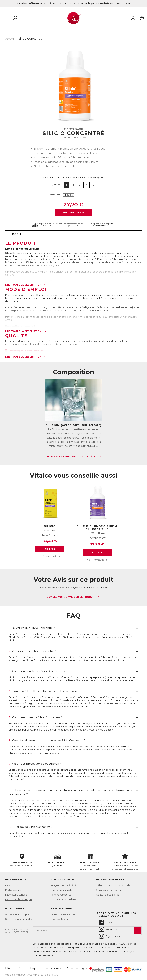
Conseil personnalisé (108, 895)
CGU (19, 968)
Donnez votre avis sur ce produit (73, 597)
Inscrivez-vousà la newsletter (17, 931)
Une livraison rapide (62, 890)
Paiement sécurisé (61, 895)
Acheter (50, 549)
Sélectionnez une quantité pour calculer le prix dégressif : (73, 178)
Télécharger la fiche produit (24, 351)
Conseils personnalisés (63, 899)
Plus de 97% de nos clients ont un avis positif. (125, 862)
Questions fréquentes (63, 914)
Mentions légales (78, 968)
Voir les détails (75, 226)
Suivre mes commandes (19, 919)
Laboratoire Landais (16, 895)
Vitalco (106, 923)
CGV (8, 968)
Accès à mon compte (17, 914)
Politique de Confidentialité (82, 947)
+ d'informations (50, 556)
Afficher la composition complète (74, 457)
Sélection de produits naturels (113, 885)
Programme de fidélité (64, 885)
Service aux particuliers (109, 890)
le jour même (56, 860)
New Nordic (12, 885)
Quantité (55, 185)
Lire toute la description (26, 285)
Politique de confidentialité (44, 968)
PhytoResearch (73, 129)
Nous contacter (59, 919)
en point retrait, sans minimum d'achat (91, 862)
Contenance (54, 195)
